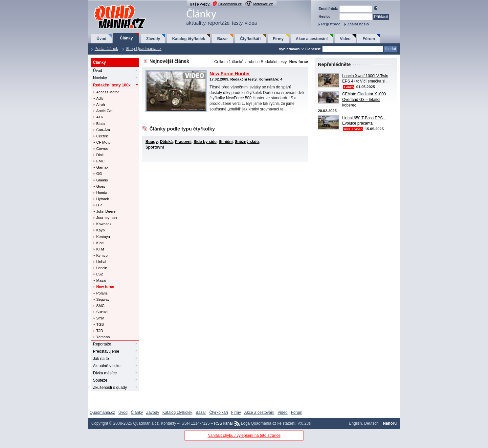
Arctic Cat (104, 111)
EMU (100, 161)
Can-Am (103, 130)
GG (99, 174)
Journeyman (107, 218)
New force (105, 287)
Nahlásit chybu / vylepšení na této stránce (244, 436)
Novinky (100, 78)
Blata (100, 124)
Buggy (152, 142)
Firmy (278, 39)
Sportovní (155, 147)
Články (126, 38)
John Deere (106, 211)
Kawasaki (104, 224)
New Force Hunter (230, 74)
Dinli (100, 155)
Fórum (369, 39)
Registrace (331, 24)
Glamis (102, 180)
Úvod (101, 39)
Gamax (102, 167)
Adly (100, 98)
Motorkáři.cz (263, 4)
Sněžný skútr (247, 142)
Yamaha (103, 337)
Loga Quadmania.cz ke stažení (268, 423)
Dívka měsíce (105, 373)
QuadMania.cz (112, 5)
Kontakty (169, 423)
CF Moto (103, 142)
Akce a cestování (312, 39)
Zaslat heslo (358, 24)
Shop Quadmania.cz (144, 49)
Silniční (226, 142)
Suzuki (102, 312)
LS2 (100, 274)
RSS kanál (223, 423)
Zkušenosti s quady (110, 388)
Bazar (222, 39)
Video (345, 39)
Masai (101, 280)
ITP (99, 205)
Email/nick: (328, 9)
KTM (100, 249)
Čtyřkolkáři (250, 39)
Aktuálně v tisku (107, 366)
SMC (100, 306)
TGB (100, 324)
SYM (100, 318)
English (355, 423)
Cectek (102, 136)
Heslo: (324, 16)
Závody (153, 39)
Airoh (101, 105)
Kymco (102, 255)
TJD (100, 331)
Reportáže (102, 344)
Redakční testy (112, 85)
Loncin (102, 268)
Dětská (166, 142)
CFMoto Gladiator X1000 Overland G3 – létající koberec (364, 100)
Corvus (102, 149)
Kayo (100, 230)
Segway (103, 299)
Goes (101, 186)
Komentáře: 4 (270, 79)
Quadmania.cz (230, 4)
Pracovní (183, 142)
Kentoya (103, 237)
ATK (100, 117)
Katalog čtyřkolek (189, 39)
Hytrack (103, 199)
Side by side (205, 142)
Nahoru (390, 423)
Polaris (102, 293)
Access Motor (108, 92)
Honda (102, 193)
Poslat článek (106, 49)
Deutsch (371, 423)
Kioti (100, 243)
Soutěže (100, 380)
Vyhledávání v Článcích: (300, 49)
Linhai (101, 262)
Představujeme (106, 351)
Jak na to (101, 359)
